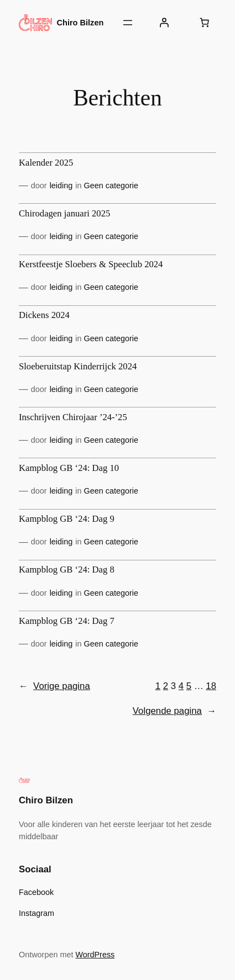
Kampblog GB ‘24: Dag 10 (69, 468)
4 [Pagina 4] (181, 686)
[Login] (164, 23)
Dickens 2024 (44, 315)
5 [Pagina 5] (189, 686)
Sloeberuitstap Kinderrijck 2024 (78, 367)
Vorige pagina (54, 686)
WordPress (95, 955)
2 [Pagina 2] (166, 686)
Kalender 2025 (46, 163)
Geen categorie (111, 186)
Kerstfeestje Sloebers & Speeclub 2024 (91, 264)
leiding (61, 186)
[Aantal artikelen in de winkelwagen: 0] (205, 23)
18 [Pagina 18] (211, 686)
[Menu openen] (128, 23)
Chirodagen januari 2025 (64, 214)
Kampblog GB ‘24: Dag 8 (67, 570)
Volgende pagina (174, 711)
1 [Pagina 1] (158, 686)
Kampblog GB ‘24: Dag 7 (67, 621)
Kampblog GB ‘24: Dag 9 (67, 519)
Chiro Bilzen (80, 23)
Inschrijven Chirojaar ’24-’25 (73, 417)
